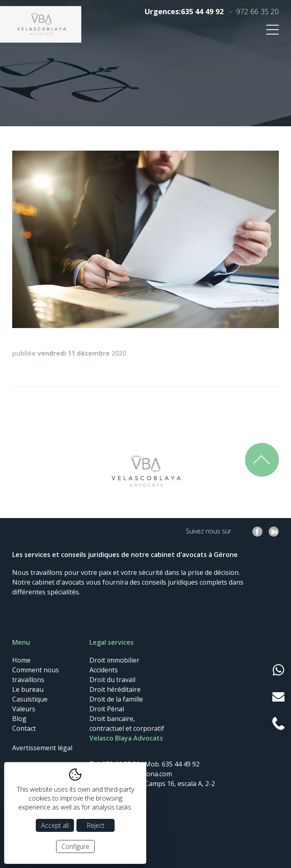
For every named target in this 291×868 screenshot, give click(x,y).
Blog (19, 719)
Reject (96, 825)
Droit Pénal (107, 709)
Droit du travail (112, 680)
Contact (24, 728)
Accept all (55, 825)
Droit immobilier (114, 660)
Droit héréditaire (115, 689)
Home (21, 660)
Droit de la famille (116, 699)
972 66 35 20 (257, 11)
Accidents (104, 670)
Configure (75, 846)
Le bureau (28, 689)
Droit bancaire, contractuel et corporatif (127, 723)
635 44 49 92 (202, 11)
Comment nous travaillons (36, 675)
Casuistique (30, 699)
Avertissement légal (42, 748)
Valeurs (24, 709)
